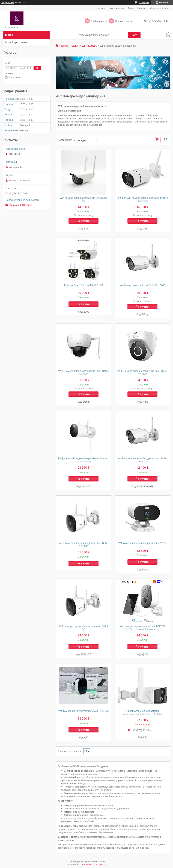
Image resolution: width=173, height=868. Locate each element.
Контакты (142, 8)
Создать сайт (7, 2)
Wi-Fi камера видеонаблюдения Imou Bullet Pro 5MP (142, 460)
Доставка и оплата (159, 8)
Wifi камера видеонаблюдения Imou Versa (142, 543)
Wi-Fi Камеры (90, 46)
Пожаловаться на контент (93, 865)
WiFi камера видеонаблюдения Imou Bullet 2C (83, 628)
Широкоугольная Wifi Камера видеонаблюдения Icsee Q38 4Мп (142, 713)
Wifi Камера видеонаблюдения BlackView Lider (83, 199)
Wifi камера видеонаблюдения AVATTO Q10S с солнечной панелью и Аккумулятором (142, 629)
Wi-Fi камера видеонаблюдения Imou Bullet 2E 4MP (84, 545)
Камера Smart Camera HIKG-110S (83, 285)
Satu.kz (102, 861)
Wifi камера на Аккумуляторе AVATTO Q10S (83, 711)
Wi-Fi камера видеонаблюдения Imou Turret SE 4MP (142, 373)
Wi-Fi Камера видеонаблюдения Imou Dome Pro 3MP (84, 373)
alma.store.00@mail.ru (20, 205)
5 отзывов (144, 2)
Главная (101, 8)
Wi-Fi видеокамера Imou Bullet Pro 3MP (142, 285)
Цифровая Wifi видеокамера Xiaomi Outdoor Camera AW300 (83, 460)
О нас (131, 8)
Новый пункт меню (16, 42)
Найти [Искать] (134, 35)
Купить (85, 221)
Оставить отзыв (123, 21)
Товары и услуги (116, 8)
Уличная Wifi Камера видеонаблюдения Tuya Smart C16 (142, 199)
